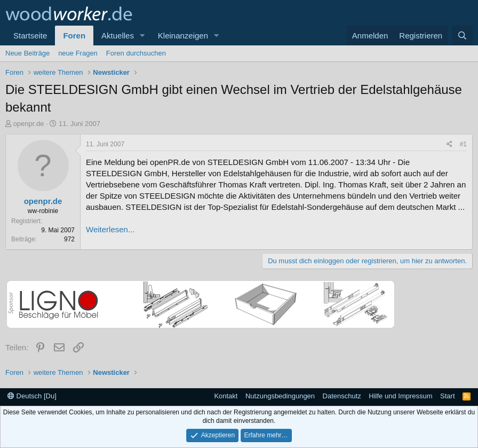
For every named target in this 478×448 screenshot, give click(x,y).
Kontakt (226, 396)
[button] (142, 36)
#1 (463, 144)
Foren (74, 36)
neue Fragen (78, 53)
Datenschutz (342, 396)
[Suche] (462, 36)
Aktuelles (118, 36)
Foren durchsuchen (136, 53)
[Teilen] (449, 144)
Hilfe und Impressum (400, 396)
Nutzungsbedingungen (280, 396)
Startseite (30, 36)
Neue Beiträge (27, 53)
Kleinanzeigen (183, 36)
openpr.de (29, 124)
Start (447, 396)
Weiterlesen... (110, 229)
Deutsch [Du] (32, 396)
